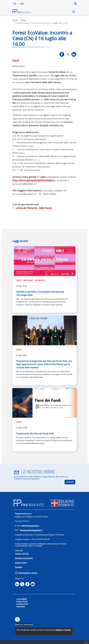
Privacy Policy (22, 601)
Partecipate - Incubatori (34, 280)
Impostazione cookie (28, 573)
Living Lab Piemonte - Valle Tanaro (34, 208)
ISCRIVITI (70, 482)
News (23, 20)
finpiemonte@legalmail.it (31, 530)
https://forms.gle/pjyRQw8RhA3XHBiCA (33, 180)
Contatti (19, 567)
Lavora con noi (22, 554)
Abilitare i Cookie (63, 630)
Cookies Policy (22, 604)
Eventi (16, 60)
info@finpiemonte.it (30, 526)
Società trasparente (24, 558)
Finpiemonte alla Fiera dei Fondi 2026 (35, 434)
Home (15, 20)
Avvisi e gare (21, 563)
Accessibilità (22, 599)
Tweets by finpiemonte (24, 624)
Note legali (21, 606)
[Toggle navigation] (74, 12)
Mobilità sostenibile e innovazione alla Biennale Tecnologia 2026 (40, 293)
